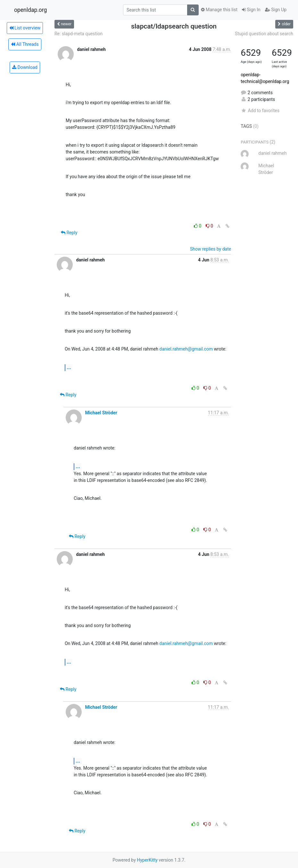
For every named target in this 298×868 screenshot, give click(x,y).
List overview (25, 28)
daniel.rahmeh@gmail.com (186, 349)
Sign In (251, 10)
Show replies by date (211, 249)
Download (25, 67)
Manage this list (219, 10)
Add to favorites (260, 111)
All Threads (25, 44)
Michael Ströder (101, 413)
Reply (69, 233)
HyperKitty (147, 860)
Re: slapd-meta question (79, 34)
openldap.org (30, 10)
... (69, 367)
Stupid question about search (264, 34)
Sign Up (276, 10)
